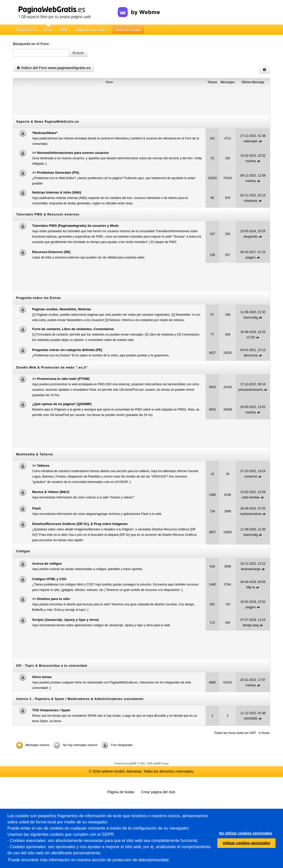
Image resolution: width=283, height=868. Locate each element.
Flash (37, 508)
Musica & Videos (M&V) (51, 492)
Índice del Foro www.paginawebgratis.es (54, 68)
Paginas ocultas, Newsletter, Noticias (62, 309)
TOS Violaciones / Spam (51, 710)
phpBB (132, 763)
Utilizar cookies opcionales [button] (247, 843)
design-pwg (251, 625)
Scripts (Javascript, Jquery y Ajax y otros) (65, 620)
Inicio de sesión (129, 30)
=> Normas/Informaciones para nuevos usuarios (70, 153)
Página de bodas (121, 792)
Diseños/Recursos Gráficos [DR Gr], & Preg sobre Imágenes (80, 524)
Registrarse (27, 30)
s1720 (251, 337)
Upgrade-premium (91, 30)
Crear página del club (158, 792)
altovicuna (251, 355)
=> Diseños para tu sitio (51, 599)
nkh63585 (251, 719)
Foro (48, 30)
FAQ (64, 30)
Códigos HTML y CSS (49, 579)
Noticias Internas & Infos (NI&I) (57, 192)
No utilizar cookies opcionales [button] (245, 833)
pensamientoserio (251, 390)
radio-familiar (251, 497)
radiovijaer (251, 141)
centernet (251, 477)
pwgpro (251, 257)
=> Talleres (41, 466)
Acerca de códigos (47, 564)
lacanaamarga (251, 569)
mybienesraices (251, 514)
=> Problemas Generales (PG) (56, 173)
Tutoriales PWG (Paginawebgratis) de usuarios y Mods (75, 226)
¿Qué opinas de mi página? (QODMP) (62, 404)
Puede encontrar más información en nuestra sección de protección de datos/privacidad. (89, 860)
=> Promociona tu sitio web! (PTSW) (61, 379)
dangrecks (251, 237)
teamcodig (251, 318)
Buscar (78, 53)
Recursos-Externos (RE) (51, 252)
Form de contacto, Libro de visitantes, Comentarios (73, 329)
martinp (251, 161)
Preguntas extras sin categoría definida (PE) (67, 350)
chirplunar (251, 201)
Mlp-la (251, 587)
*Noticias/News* (45, 133)
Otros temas (42, 677)
